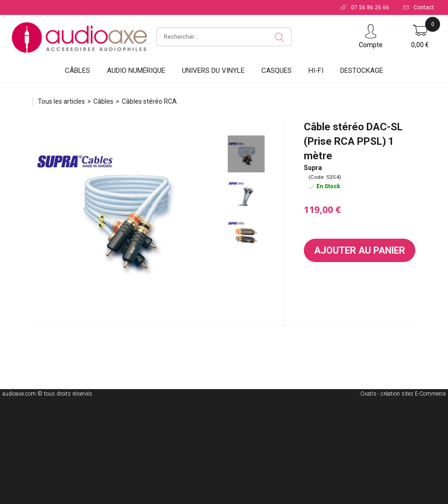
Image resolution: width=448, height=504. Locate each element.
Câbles (77, 71)
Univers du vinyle (213, 71)
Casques (276, 71)
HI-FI (316, 71)
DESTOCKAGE (362, 71)
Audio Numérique (136, 71)
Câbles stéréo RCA (149, 101)
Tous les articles (61, 101)
